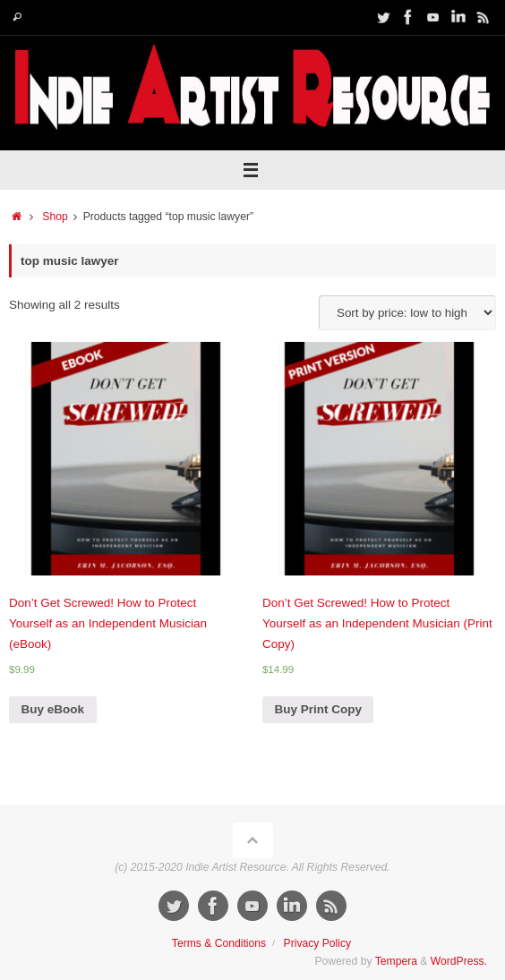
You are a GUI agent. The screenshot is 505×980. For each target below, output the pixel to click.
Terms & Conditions (219, 943)
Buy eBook (53, 709)
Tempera (396, 961)
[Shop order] (407, 313)
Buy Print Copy (318, 709)
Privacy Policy (318, 943)
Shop (55, 217)
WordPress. (459, 961)
